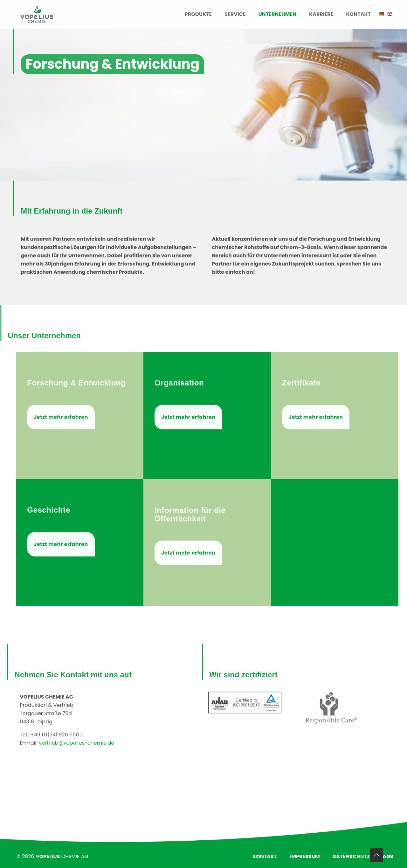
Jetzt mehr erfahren (61, 443)
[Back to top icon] (376, 855)
